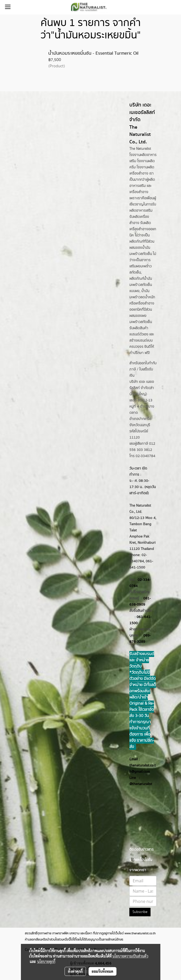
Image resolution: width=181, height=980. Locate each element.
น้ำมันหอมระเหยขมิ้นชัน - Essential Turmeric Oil (93, 53)
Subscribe (140, 912)
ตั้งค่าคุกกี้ (75, 971)
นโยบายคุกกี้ (46, 961)
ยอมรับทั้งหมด (103, 971)
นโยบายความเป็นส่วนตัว (130, 956)
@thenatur (138, 784)
